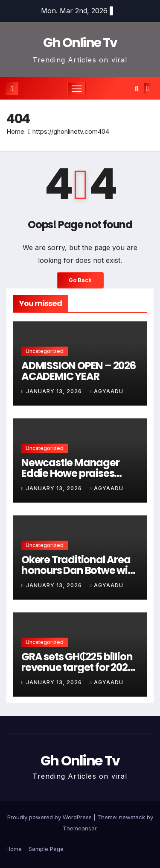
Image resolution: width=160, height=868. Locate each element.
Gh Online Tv (80, 43)
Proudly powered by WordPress (50, 817)
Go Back (80, 280)
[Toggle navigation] (77, 88)
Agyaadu (106, 391)
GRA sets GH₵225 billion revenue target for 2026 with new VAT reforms (77, 667)
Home (15, 131)
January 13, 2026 (55, 391)
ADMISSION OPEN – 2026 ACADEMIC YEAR (79, 371)
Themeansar (80, 828)
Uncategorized (45, 351)
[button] (137, 88)
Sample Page (46, 849)
